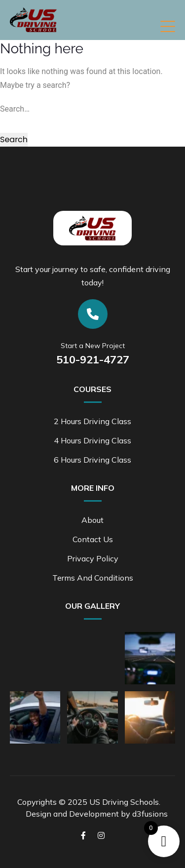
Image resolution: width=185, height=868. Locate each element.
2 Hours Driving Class (92, 421)
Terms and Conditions (93, 578)
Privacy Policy (93, 558)
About (92, 520)
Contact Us (93, 539)
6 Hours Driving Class (92, 460)
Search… (15, 109)
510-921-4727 (93, 359)
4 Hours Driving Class (92, 440)
